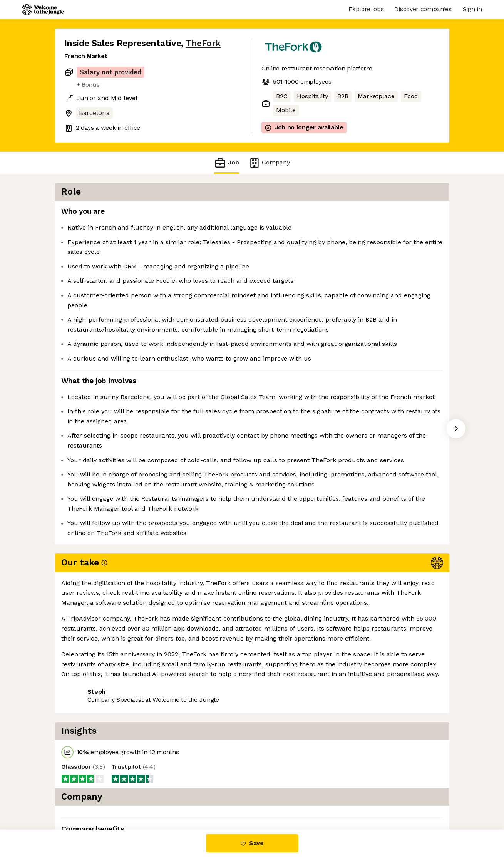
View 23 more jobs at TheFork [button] (163, 740)
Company (269, 163)
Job (226, 163)
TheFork (203, 43)
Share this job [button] (85, 740)
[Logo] (43, 10)
